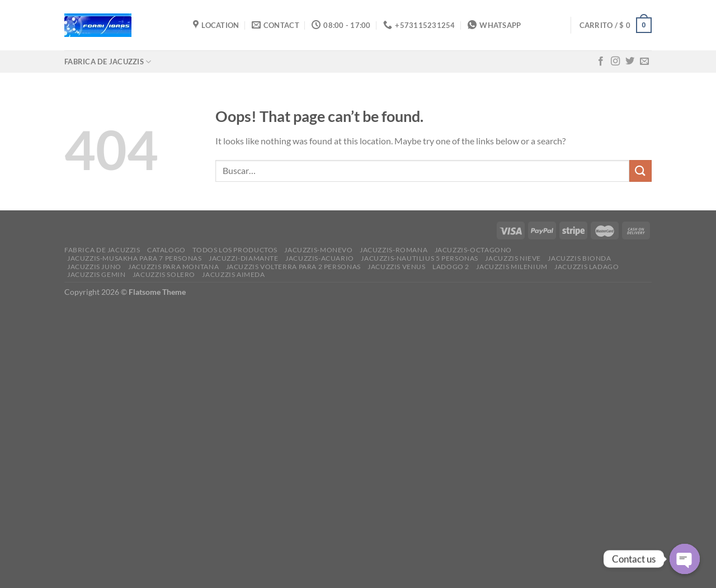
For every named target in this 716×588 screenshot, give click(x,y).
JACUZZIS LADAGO (587, 267)
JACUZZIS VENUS (397, 267)
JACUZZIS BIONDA (579, 258)
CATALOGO (166, 250)
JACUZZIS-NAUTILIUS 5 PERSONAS (420, 258)
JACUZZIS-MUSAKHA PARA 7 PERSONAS (135, 258)
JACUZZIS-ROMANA (394, 250)
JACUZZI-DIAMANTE (244, 258)
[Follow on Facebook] (601, 62)
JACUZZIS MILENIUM (512, 267)
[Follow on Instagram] (615, 62)
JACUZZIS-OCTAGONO (473, 250)
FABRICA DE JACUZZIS (108, 62)
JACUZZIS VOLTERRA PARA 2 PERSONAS (293, 267)
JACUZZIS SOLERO (164, 274)
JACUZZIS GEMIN (96, 274)
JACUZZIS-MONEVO (318, 250)
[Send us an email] (644, 62)
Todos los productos (235, 250)
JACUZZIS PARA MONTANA (173, 267)
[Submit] (640, 171)
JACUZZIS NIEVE (513, 258)
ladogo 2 (451, 267)
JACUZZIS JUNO (94, 267)
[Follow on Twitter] (630, 62)
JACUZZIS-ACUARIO (320, 258)
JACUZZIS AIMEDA (233, 274)
